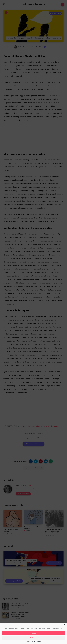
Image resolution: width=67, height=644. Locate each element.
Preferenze (33, 638)
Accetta (33, 633)
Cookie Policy (29, 642)
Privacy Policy (38, 642)
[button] (64, 625)
